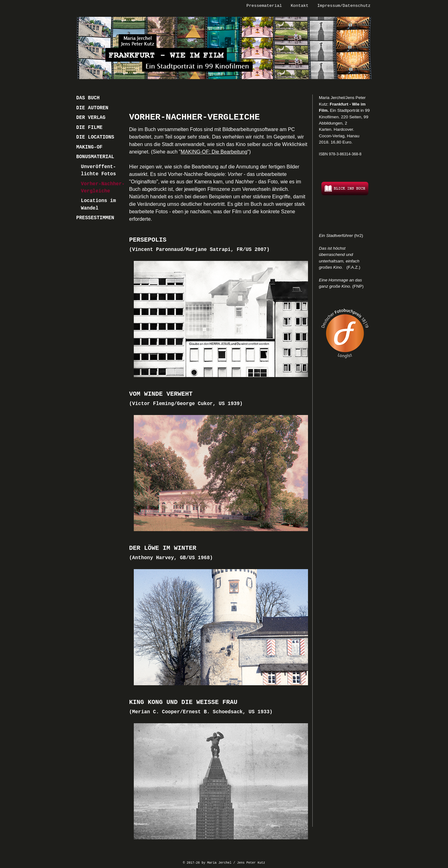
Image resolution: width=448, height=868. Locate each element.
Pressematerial (264, 6)
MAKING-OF (89, 147)
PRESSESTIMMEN (95, 218)
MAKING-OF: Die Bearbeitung (214, 152)
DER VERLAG (91, 118)
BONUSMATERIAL (95, 157)
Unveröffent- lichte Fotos (98, 170)
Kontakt (299, 6)
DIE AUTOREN (92, 108)
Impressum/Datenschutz (344, 6)
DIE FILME (89, 128)
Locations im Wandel (98, 204)
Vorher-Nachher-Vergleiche (103, 188)
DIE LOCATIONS (95, 137)
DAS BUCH (88, 98)
